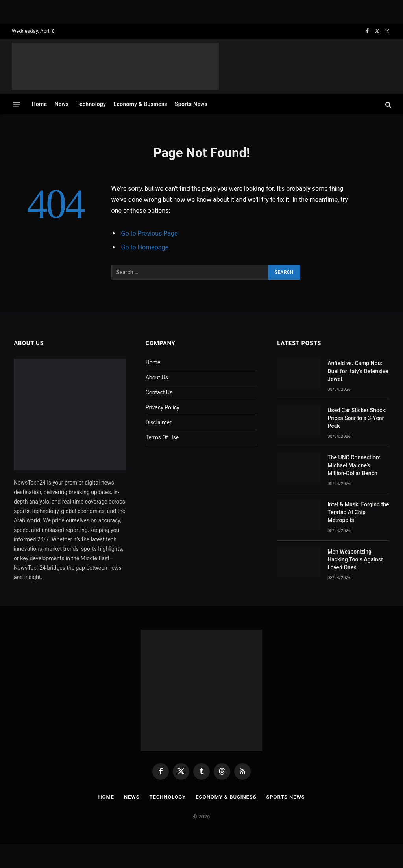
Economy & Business (140, 104)
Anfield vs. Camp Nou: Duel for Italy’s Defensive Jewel (358, 371)
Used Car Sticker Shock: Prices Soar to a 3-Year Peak (357, 418)
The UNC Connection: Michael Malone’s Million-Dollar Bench (354, 465)
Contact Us (159, 392)
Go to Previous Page (150, 233)
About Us (157, 377)
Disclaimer (159, 422)
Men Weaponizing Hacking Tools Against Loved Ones (355, 559)
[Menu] (17, 104)
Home (40, 104)
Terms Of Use (162, 437)
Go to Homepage (145, 247)
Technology (91, 104)
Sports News (191, 104)
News (61, 104)
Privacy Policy (163, 407)
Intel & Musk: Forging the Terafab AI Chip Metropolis (358, 512)
